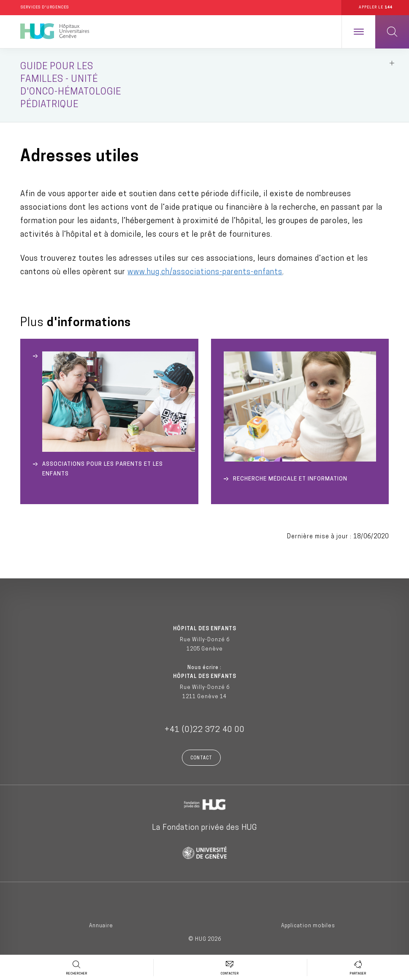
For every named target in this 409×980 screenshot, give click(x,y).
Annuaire (101, 926)
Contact (201, 758)
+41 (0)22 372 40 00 (205, 730)
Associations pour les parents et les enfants (103, 469)
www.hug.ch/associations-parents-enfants (205, 272)
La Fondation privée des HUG (204, 828)
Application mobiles (308, 926)
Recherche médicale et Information (290, 479)
